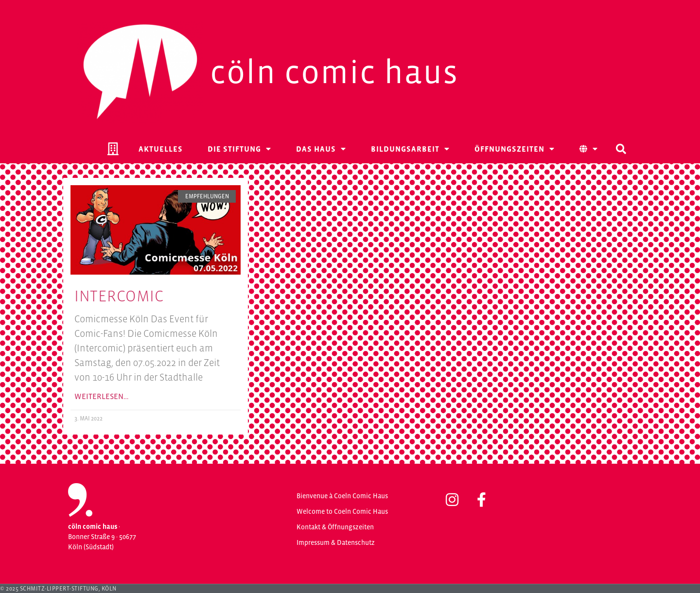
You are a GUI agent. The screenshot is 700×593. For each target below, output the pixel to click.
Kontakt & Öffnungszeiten (335, 527)
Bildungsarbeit (410, 149)
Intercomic (119, 296)
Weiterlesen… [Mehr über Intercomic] (101, 396)
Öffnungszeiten (515, 149)
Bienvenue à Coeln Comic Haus (342, 496)
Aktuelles (161, 149)
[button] (621, 149)
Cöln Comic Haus (334, 72)
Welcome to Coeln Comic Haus (342, 511)
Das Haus (321, 149)
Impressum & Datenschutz (336, 542)
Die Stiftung (239, 149)
